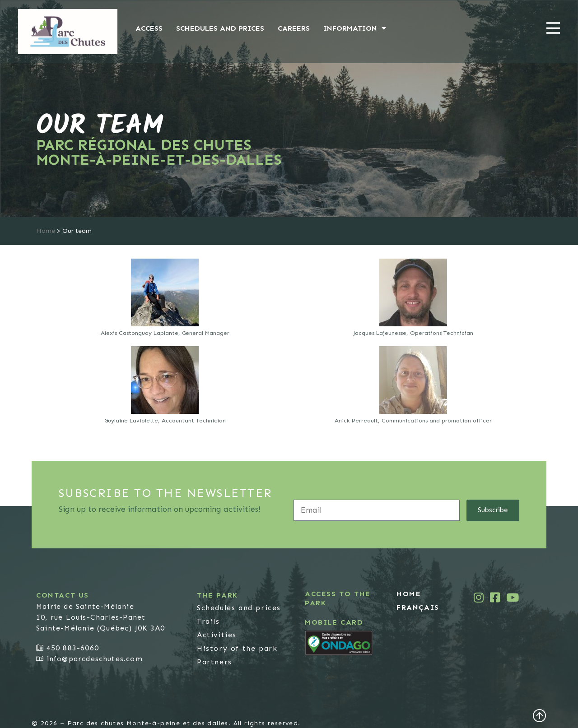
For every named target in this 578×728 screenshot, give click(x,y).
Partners (214, 662)
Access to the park (338, 598)
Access (149, 28)
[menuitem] (431, 607)
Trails (208, 621)
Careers (294, 28)
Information (355, 28)
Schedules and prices (220, 28)
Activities (217, 635)
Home (46, 231)
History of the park (237, 648)
